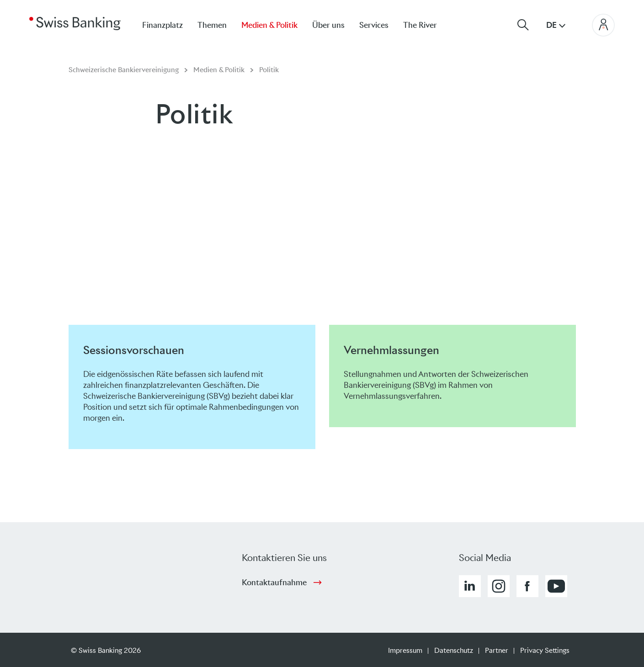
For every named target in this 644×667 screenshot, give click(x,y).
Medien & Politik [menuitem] (269, 25)
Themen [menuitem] (212, 25)
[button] (470, 586)
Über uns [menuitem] (328, 25)
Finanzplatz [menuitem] (162, 25)
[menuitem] (427, 25)
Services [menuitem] (374, 25)
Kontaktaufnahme (274, 582)
